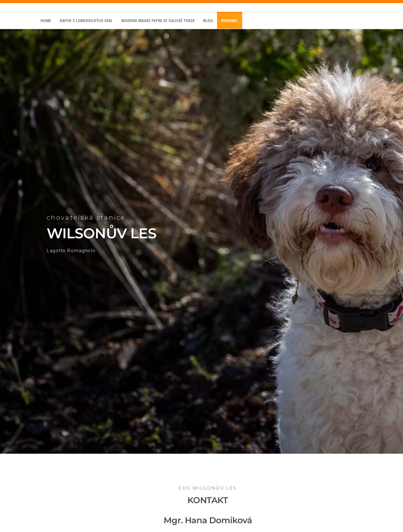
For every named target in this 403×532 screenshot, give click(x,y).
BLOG (208, 20)
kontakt (230, 20)
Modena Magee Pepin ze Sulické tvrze (158, 20)
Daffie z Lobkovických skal (86, 20)
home (46, 20)
